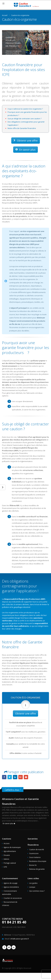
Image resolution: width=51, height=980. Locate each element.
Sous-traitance (35, 857)
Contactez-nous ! (13, 790)
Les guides (33, 883)
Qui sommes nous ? (37, 891)
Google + (21, 777)
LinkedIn (15, 777)
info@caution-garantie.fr (20, 939)
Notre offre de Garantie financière (22, 128)
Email (26, 777)
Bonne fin (33, 865)
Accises (7, 843)
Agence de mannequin (12, 847)
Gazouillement (10, 777)
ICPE (5, 867)
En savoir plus (26, 150)
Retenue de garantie (37, 869)
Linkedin (14, 947)
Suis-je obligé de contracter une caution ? (25, 119)
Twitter (9, 947)
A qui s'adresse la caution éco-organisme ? (25, 109)
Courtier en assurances (13, 898)
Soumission (34, 853)
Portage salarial (10, 863)
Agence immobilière (11, 887)
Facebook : (4, 947)
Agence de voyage (11, 883)
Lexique (32, 887)
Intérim (6, 859)
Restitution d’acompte (38, 861)
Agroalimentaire (10, 851)
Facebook (4, 777)
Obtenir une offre (26, 141)
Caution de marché (37, 849)
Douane (7, 855)
